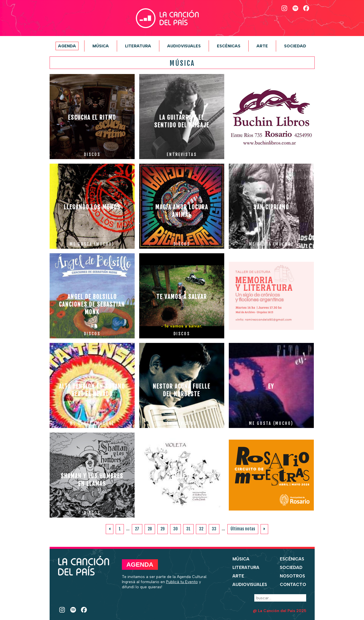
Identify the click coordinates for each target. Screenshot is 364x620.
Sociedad (295, 46)
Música (101, 46)
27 (137, 529)
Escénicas (229, 46)
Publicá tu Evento (182, 582)
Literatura (138, 46)
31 (188, 529)
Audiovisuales (184, 46)
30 (175, 529)
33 (214, 529)
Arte (262, 46)
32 (201, 529)
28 (150, 529)
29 (163, 529)
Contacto (293, 585)
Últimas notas (243, 529)
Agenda (67, 46)
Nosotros (292, 576)
